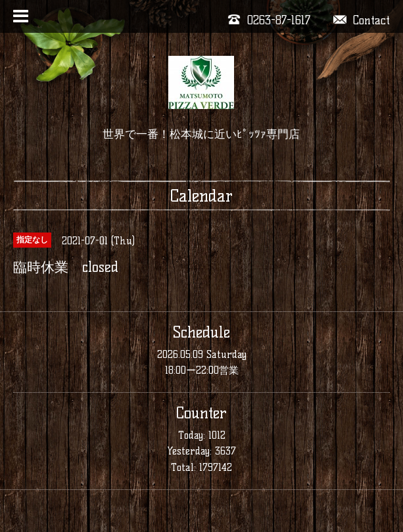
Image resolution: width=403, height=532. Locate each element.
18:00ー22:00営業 (202, 370)
